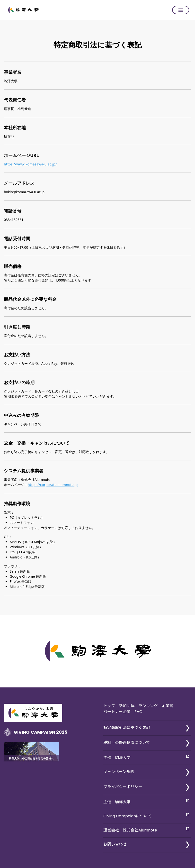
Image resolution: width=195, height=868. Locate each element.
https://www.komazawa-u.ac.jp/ (30, 164)
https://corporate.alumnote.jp (53, 485)
